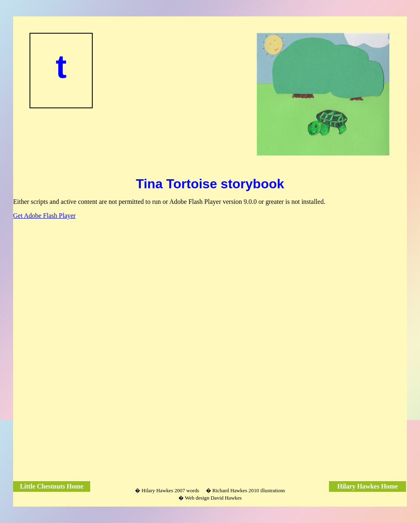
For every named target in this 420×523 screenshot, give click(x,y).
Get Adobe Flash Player (44, 216)
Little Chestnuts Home (52, 486)
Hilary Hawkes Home (367, 486)
